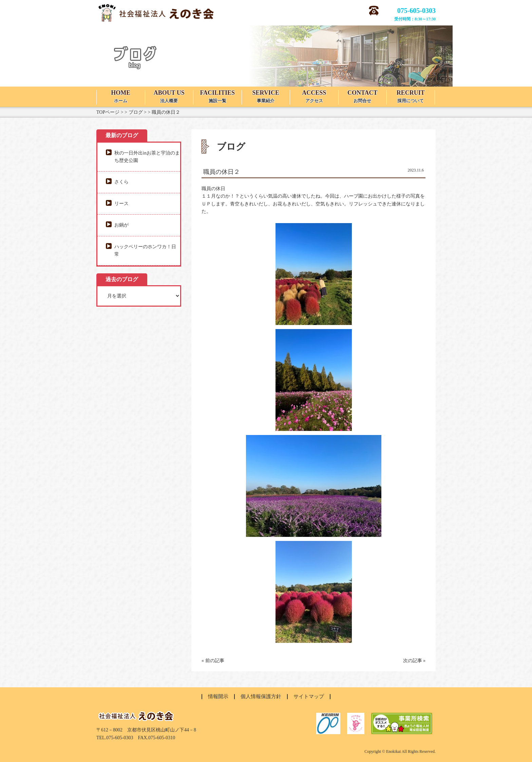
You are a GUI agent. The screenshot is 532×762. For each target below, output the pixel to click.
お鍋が (121, 225)
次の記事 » (414, 661)
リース (121, 204)
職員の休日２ (222, 172)
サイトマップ (309, 697)
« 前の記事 (213, 661)
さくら (121, 182)
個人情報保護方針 (261, 697)
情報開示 (218, 697)
